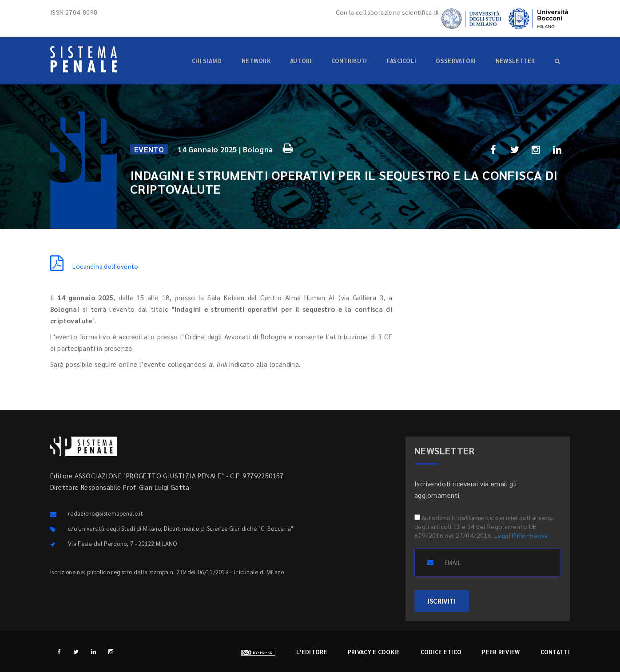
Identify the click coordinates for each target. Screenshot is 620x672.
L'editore (312, 652)
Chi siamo (207, 61)
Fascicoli (402, 61)
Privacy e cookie (374, 652)
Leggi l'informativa (521, 535)
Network (256, 61)
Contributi (349, 61)
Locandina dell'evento (94, 266)
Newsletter (515, 61)
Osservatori (456, 61)
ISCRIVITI (442, 601)
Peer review (501, 652)
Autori (301, 61)
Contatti (555, 652)
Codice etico (441, 652)
